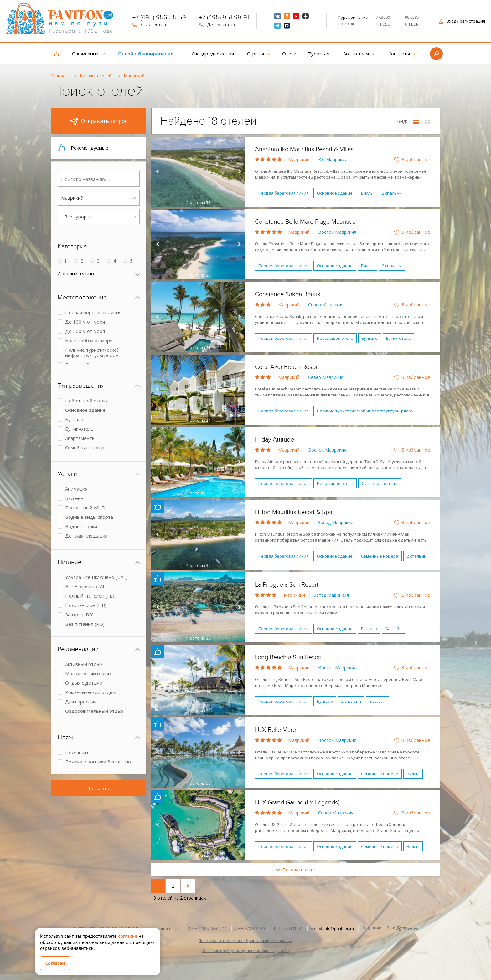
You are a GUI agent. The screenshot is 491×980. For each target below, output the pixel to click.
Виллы (367, 193)
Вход (462, 21)
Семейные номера (380, 556)
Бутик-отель (398, 338)
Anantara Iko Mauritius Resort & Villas (304, 149)
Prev (157, 172)
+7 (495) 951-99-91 (224, 18)
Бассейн (394, 629)
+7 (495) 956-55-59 (159, 18)
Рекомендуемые (83, 148)
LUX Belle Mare (275, 730)
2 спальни (392, 193)
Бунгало (370, 338)
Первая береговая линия (283, 193)
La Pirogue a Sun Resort (287, 585)
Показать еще (295, 870)
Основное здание (335, 193)
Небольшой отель (335, 338)
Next (239, 172)
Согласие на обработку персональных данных (246, 951)
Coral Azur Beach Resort (287, 367)
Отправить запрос (99, 122)
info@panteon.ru (339, 929)
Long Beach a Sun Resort (288, 657)
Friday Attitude (274, 440)
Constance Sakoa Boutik (288, 294)
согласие (128, 936)
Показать (99, 788)
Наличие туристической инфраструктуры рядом (365, 411)
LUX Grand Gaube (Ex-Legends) (297, 803)
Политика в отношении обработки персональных (246, 941)
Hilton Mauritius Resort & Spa (294, 512)
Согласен (55, 963)
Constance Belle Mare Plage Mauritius (305, 222)
